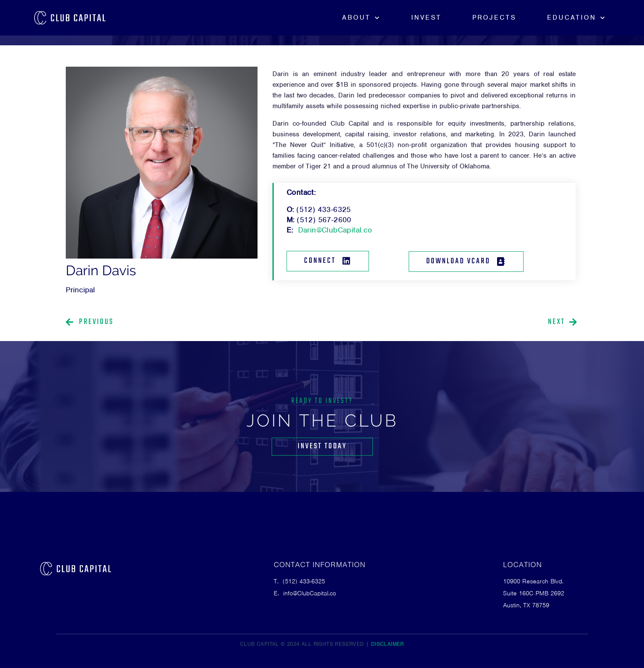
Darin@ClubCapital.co (335, 230)
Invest (426, 18)
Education (577, 18)
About (361, 18)
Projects (494, 18)
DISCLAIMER (388, 644)
